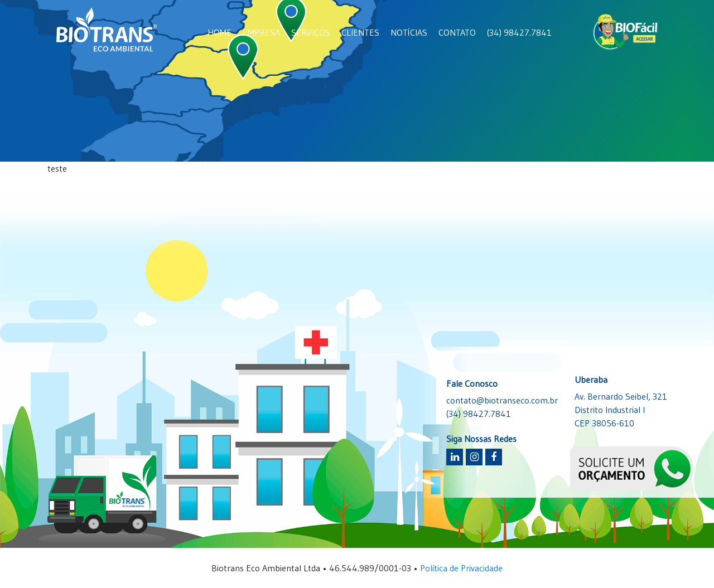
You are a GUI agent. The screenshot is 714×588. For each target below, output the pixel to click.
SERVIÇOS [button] (311, 32)
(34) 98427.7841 (519, 32)
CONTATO (457, 32)
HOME (219, 32)
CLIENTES (360, 32)
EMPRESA (261, 32)
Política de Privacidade (461, 568)
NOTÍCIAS (409, 32)
